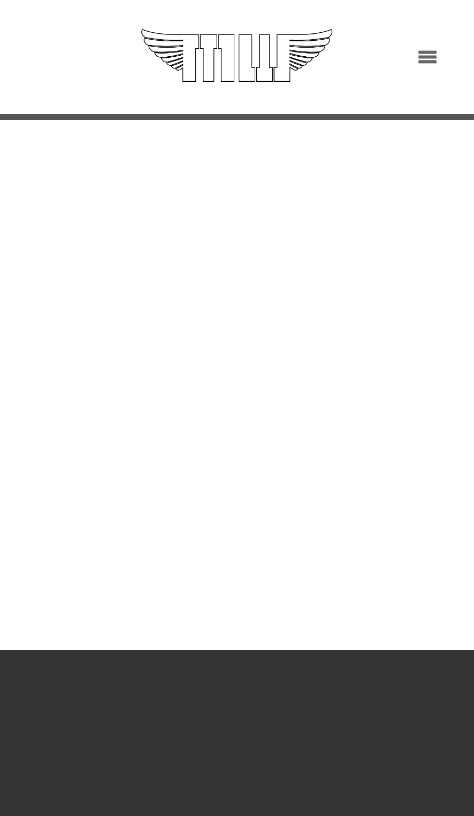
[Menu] (427, 57)
